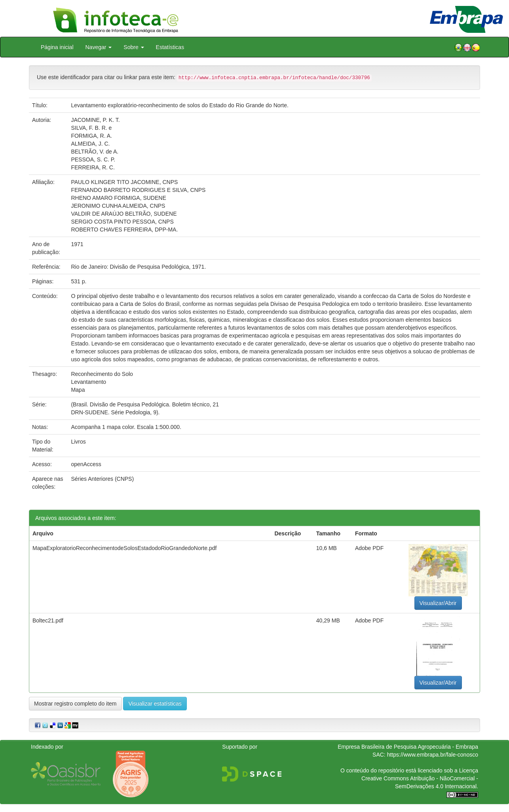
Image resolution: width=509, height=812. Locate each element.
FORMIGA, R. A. (91, 136)
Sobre (134, 47)
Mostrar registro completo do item (75, 704)
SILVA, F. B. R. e (91, 128)
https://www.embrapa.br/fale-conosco (433, 755)
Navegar (99, 47)
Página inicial (57, 47)
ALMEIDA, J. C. (90, 144)
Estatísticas (170, 47)
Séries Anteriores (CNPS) (102, 479)
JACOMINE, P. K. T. (95, 120)
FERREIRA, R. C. (93, 167)
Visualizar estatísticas (155, 704)
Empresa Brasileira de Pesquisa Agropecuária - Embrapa (408, 747)
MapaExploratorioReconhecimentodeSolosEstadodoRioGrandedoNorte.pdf (124, 548)
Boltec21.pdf (48, 620)
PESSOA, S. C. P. (93, 159)
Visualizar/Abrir (438, 603)
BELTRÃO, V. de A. (95, 152)
